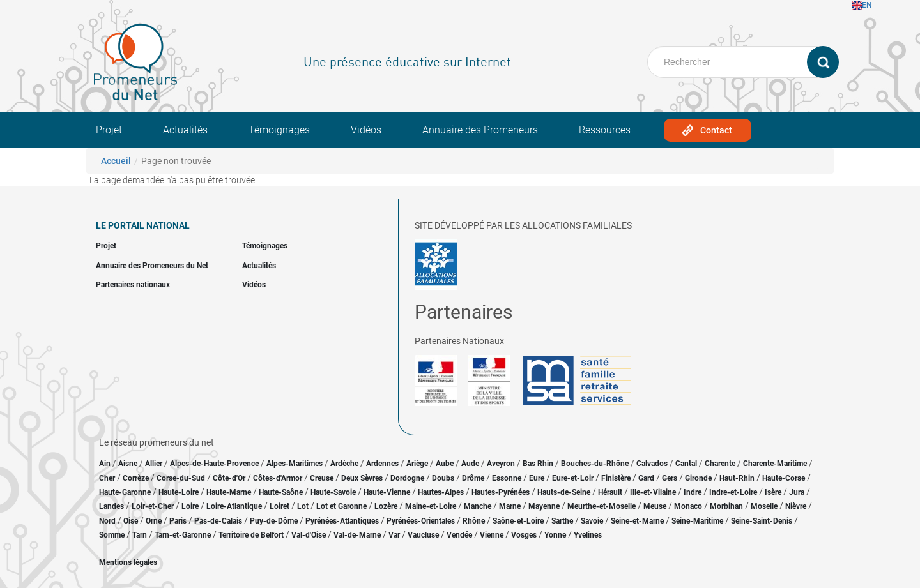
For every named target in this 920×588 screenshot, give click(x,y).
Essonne (507, 478)
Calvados (652, 464)
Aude (470, 464)
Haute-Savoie (333, 492)
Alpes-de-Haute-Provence (214, 464)
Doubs (443, 478)
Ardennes (382, 464)
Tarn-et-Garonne (183, 535)
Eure (537, 478)
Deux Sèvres (362, 478)
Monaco (688, 506)
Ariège (417, 464)
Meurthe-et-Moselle (602, 506)
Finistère (616, 478)
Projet (109, 130)
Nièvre (796, 506)
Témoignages (279, 130)
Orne (154, 521)
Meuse (655, 506)
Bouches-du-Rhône (595, 464)
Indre (693, 492)
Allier (154, 464)
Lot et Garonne (341, 506)
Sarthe (562, 521)
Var (394, 535)
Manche (478, 506)
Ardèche (344, 464)
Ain (106, 464)
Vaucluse (423, 535)
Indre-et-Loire (733, 492)
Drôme (473, 478)
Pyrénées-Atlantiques (342, 521)
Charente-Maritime (775, 464)
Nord (107, 521)
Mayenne (544, 506)
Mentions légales (128, 562)
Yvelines (588, 535)
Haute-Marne (229, 492)
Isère (773, 492)
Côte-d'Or (229, 478)
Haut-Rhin (737, 478)
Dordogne (407, 478)
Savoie (592, 521)
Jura (797, 492)
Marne (510, 506)
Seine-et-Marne (637, 521)
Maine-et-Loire (431, 506)
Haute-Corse (784, 478)
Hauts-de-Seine (564, 492)
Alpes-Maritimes (295, 464)
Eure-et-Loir (573, 478)
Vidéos (366, 130)
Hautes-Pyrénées (501, 492)
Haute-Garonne (125, 492)
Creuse (322, 478)
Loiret (280, 506)
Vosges (524, 535)
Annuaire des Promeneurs (480, 130)
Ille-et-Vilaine (653, 492)
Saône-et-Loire (518, 521)
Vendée (459, 535)
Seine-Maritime (697, 521)
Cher (107, 478)
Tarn (140, 535)
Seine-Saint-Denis (762, 521)
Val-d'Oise (309, 535)
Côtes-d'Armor (278, 478)
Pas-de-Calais (218, 521)
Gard (646, 478)
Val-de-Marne (357, 535)
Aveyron (501, 464)
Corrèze (136, 478)
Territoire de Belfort (251, 535)
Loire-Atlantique (234, 506)
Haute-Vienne (387, 492)
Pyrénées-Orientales (421, 521)
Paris (178, 521)
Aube (445, 464)
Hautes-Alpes (441, 492)
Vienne (492, 535)
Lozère (386, 506)
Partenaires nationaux (133, 285)
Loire (190, 506)
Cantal (686, 464)
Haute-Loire (179, 492)
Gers (670, 478)
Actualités (185, 130)
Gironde (698, 478)
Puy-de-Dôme (274, 521)
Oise (131, 521)
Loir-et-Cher (153, 506)
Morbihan (726, 506)
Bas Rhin (538, 464)
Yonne (555, 535)
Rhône (474, 521)
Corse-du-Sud (181, 478)
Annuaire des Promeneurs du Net (152, 266)
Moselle (764, 506)
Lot (303, 506)
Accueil (116, 161)
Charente (720, 464)
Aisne (128, 464)
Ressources (605, 130)
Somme (112, 535)
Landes (111, 506)
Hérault (610, 492)
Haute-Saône (281, 492)
